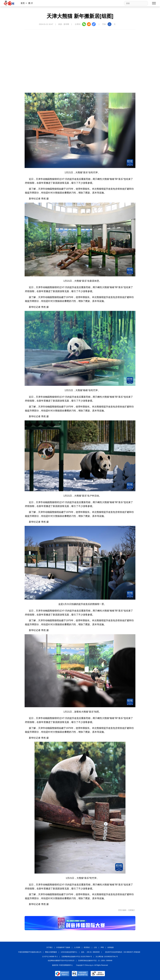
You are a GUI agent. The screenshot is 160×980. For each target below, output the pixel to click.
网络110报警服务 (51, 952)
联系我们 (87, 947)
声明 (102, 947)
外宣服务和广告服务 (63, 947)
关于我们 (49, 947)
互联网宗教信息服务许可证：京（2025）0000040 (95, 961)
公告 (95, 947)
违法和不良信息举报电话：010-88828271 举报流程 (123, 952)
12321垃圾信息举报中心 (69, 952)
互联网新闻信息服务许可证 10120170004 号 (77, 957)
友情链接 (111, 947)
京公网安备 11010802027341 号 (107, 957)
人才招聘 (77, 947)
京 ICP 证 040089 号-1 (50, 957)
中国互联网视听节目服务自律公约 (30, 952)
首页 (23, 3)
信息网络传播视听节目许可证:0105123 (61, 961)
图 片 (31, 3)
